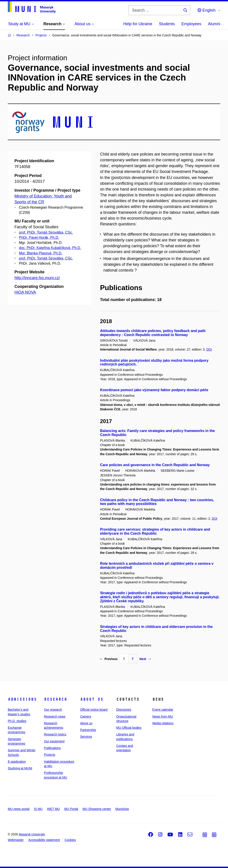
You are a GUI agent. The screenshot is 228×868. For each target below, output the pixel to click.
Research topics (55, 734)
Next (145, 659)
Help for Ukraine (138, 24)
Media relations (163, 723)
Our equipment (54, 741)
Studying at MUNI (20, 768)
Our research (53, 710)
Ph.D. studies (17, 721)
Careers (86, 716)
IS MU (38, 809)
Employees (191, 24)
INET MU (53, 809)
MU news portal (19, 809)
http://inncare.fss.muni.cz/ (37, 278)
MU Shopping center (97, 809)
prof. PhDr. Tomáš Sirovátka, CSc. (46, 232)
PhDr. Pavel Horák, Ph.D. (39, 238)
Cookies (70, 840)
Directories (124, 710)
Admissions (22, 699)
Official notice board (94, 710)
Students (167, 24)
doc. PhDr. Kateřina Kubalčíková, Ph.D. (50, 248)
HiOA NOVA (25, 292)
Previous (109, 659)
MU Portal (71, 809)
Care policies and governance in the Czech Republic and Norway (155, 465)
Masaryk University (32, 834)
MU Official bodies (129, 728)
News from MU (163, 716)
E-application (17, 762)
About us (92, 699)
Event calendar (163, 710)
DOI (209, 349)
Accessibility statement (44, 840)
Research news (55, 716)
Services (86, 737)
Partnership (88, 730)
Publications (52, 748)
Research (55, 699)
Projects (50, 755)
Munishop (122, 809)
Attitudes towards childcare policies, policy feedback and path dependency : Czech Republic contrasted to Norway (153, 333)
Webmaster (16, 840)
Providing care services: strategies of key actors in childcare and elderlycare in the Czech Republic (155, 531)
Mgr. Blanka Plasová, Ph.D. (41, 253)
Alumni (214, 24)
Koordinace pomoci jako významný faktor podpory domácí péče (154, 390)
